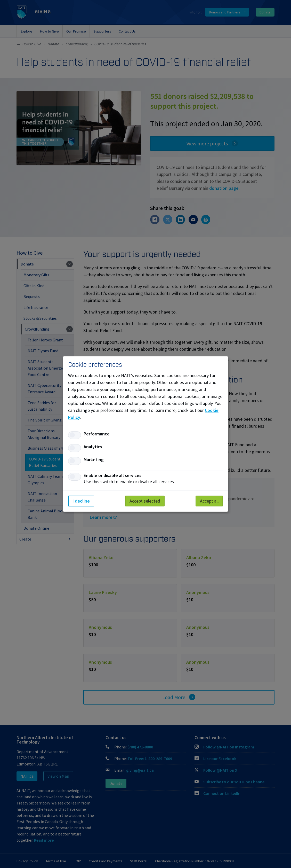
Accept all (209, 501)
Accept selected (145, 501)
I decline (81, 501)
